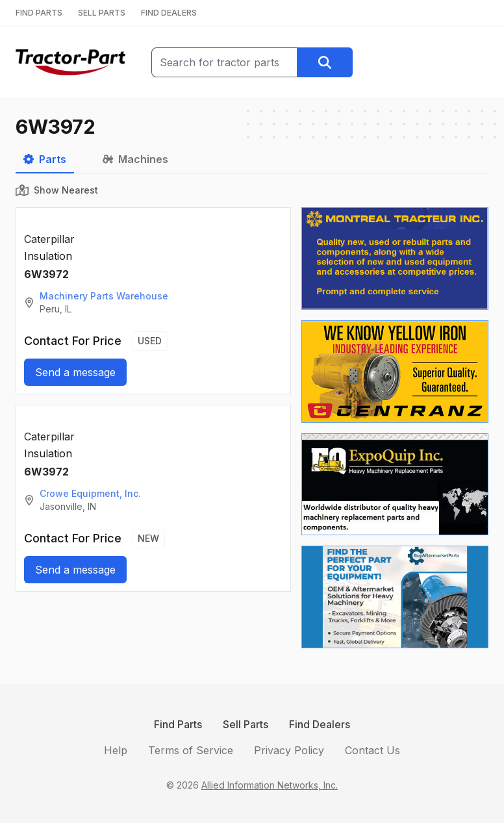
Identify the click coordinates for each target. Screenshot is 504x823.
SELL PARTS (102, 13)
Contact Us (372, 750)
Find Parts (178, 724)
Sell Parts (246, 724)
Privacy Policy (289, 750)
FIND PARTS (39, 13)
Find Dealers (320, 724)
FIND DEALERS (169, 13)
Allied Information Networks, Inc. (270, 785)
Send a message (75, 372)
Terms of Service (191, 750)
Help (116, 750)
